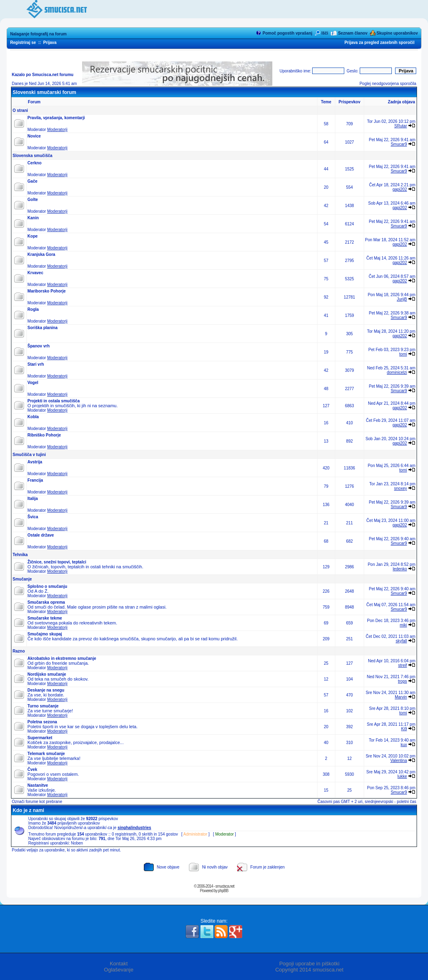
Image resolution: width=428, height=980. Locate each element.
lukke (402, 776)
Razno (19, 651)
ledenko (400, 569)
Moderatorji (57, 130)
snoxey (401, 488)
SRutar (401, 126)
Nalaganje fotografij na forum (38, 34)
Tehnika (20, 555)
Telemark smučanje (46, 754)
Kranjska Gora (41, 254)
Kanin (33, 218)
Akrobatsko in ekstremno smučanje (62, 658)
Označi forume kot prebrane (37, 802)
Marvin (401, 697)
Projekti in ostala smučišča (54, 401)
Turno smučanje (43, 706)
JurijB (402, 299)
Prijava (50, 43)
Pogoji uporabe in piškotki (309, 964)
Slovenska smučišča (33, 156)
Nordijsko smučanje (47, 674)
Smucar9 (399, 144)
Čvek (33, 769)
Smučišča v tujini (29, 455)
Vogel (33, 383)
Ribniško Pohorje (44, 435)
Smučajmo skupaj (45, 634)
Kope (33, 236)
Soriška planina (43, 328)
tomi (403, 354)
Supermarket (40, 738)
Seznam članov (353, 33)
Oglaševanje (119, 970)
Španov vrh (39, 346)
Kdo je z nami (28, 810)
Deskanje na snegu (46, 690)
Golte (33, 200)
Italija (33, 499)
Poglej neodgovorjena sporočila (388, 84)
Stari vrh (36, 364)
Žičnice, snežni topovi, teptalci (57, 562)
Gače (33, 181)
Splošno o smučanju (48, 586)
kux (404, 745)
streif (403, 665)
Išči (325, 33)
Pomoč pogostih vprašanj (287, 33)
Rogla (33, 309)
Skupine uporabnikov (397, 33)
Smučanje (22, 579)
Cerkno (35, 163)
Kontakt (119, 964)
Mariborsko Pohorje (47, 291)
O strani (20, 110)
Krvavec (36, 273)
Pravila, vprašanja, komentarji (56, 118)
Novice (34, 136)
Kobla (33, 417)
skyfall (401, 641)
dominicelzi (397, 372)
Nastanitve (38, 785)
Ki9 (404, 729)
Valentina (399, 761)
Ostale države (41, 535)
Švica (33, 517)
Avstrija (35, 462)
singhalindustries (134, 828)
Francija (35, 480)
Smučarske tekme (45, 618)
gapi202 (400, 189)
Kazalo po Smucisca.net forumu (43, 75)
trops (402, 681)
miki (403, 625)
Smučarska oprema (46, 602)
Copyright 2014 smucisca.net (309, 970)
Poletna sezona (42, 722)
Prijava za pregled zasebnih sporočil (379, 43)
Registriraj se (23, 43)
